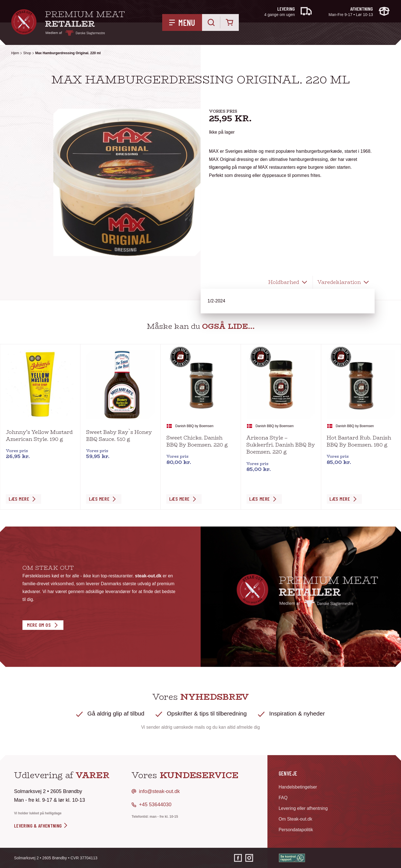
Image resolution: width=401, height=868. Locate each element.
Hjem (15, 53)
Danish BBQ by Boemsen (194, 426)
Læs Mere (19, 499)
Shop (27, 53)
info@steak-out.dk (159, 791)
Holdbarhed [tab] (284, 282)
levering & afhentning (41, 826)
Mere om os (39, 625)
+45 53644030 (155, 805)
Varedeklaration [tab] (339, 282)
